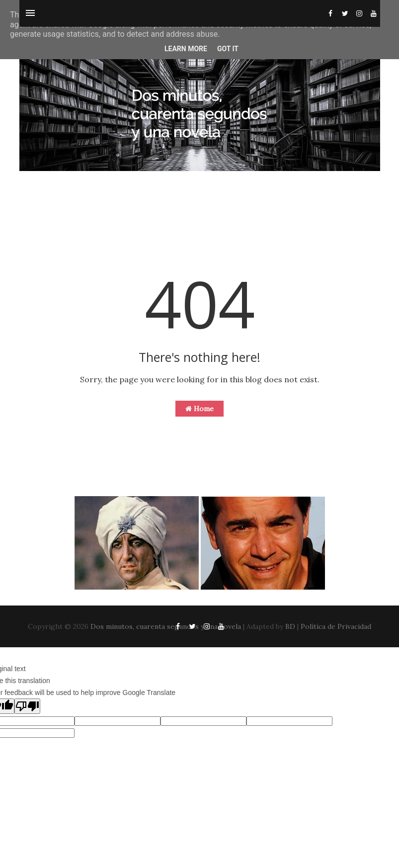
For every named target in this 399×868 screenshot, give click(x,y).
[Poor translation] (27, 706)
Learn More (186, 49)
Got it (228, 49)
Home (199, 409)
